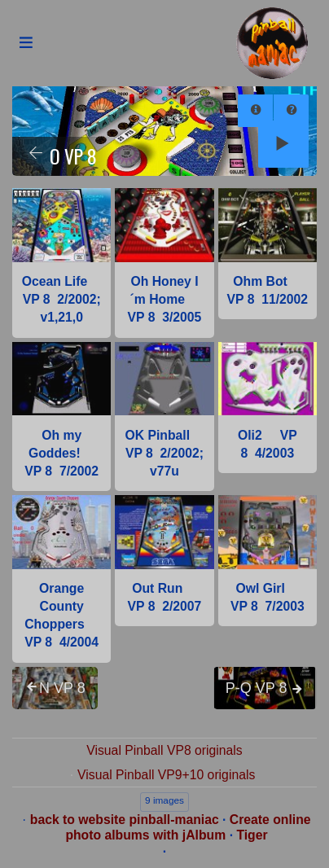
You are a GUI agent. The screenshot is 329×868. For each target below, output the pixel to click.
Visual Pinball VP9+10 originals (166, 775)
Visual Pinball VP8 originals (164, 750)
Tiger (252, 835)
